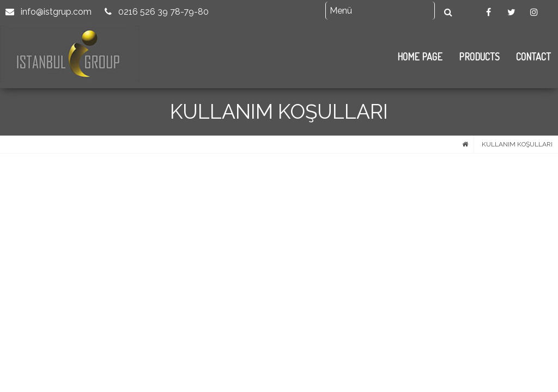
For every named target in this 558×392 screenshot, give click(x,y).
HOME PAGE (420, 57)
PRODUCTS (479, 57)
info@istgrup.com (48, 12)
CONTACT (533, 57)
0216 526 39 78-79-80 (157, 12)
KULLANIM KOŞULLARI (517, 144)
